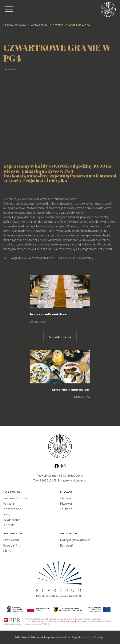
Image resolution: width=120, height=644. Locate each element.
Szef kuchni (11, 540)
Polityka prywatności (75, 540)
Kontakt (9, 525)
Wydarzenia (39, 25)
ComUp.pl (100, 637)
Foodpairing (12, 545)
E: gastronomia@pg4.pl (72, 480)
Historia (66, 498)
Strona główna (15, 25)
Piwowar (66, 504)
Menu (7, 551)
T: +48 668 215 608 (45, 480)
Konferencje (12, 509)
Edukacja (66, 509)
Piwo (7, 514)
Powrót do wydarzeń (60, 337)
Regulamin (67, 545)
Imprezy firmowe (15, 498)
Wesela (9, 504)
